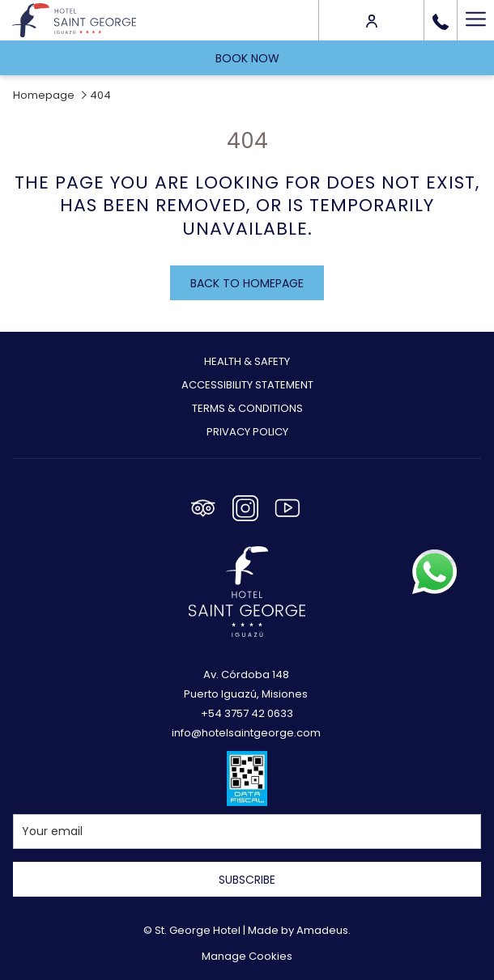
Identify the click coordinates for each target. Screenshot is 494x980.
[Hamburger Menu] (475, 20)
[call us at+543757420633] (441, 20)
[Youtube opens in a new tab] (287, 506)
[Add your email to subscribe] (247, 832)
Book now (247, 58)
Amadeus (322, 930)
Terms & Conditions (247, 408)
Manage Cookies (247, 956)
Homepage (44, 95)
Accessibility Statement (247, 385)
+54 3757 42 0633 (247, 713)
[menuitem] (247, 364)
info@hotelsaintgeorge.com (246, 733)
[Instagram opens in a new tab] (245, 506)
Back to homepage (247, 283)
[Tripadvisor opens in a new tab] (203, 506)
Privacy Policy (247, 432)
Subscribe (247, 880)
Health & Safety (247, 361)
